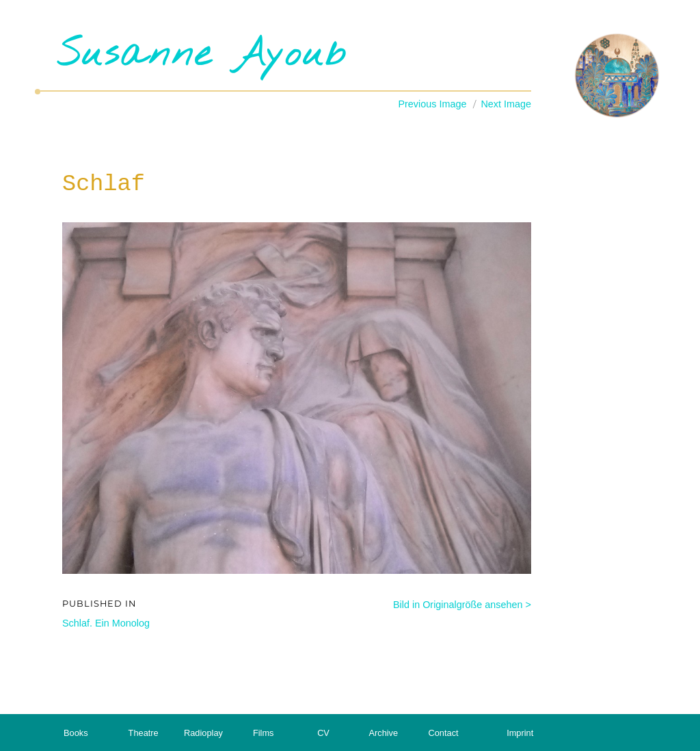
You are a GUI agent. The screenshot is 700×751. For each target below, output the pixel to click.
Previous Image (432, 104)
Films (264, 733)
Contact (444, 733)
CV (323, 733)
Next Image (506, 104)
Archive (383, 733)
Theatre (144, 733)
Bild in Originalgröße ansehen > (462, 605)
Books (76, 733)
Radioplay (203, 733)
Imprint (520, 733)
